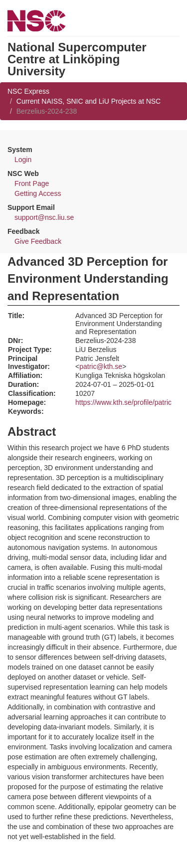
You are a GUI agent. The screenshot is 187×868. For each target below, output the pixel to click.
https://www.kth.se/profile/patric (123, 402)
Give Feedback (38, 241)
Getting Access (38, 193)
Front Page (32, 183)
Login (23, 160)
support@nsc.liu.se (44, 217)
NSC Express (28, 91)
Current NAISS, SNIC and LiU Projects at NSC (89, 101)
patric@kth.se (101, 366)
